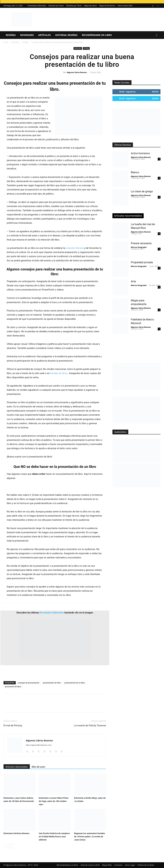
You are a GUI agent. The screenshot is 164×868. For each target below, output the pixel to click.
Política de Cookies (146, 865)
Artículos (45, 35)
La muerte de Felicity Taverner (90, 725)
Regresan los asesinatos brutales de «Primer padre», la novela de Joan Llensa (90, 837)
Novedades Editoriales (37, 6)
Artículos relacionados (17, 767)
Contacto (118, 865)
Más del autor (39, 767)
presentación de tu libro (75, 683)
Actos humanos (140, 153)
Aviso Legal (130, 865)
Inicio (6, 42)
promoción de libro (13, 687)
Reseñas (11, 35)
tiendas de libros (59, 373)
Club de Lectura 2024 (90, 865)
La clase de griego (142, 191)
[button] (157, 35)
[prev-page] (6, 846)
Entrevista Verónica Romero (16, 833)
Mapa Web (107, 865)
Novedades (27, 35)
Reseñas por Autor (56, 6)
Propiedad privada (142, 262)
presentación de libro (52, 683)
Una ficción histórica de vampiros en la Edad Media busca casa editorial (54, 837)
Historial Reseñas (66, 35)
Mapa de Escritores (107, 6)
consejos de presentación (29, 683)
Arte (133, 281)
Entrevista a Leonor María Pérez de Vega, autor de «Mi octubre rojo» (54, 801)
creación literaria (75, 248)
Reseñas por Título (74, 6)
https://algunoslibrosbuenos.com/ (39, 745)
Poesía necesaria (141, 243)
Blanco (135, 172)
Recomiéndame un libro (97, 35)
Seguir (155, 92)
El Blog (25, 42)
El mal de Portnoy (13, 725)
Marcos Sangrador (139, 247)
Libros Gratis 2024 (125, 6)
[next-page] (11, 846)
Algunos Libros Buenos (77, 72)
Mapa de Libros (90, 6)
